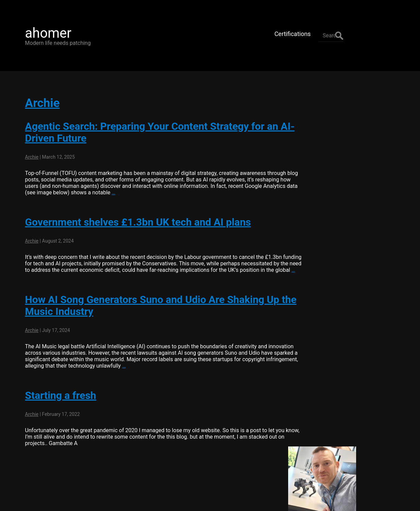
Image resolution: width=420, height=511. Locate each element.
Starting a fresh (57, 390)
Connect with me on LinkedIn (352, 185)
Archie (38, 92)
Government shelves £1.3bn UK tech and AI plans (134, 210)
